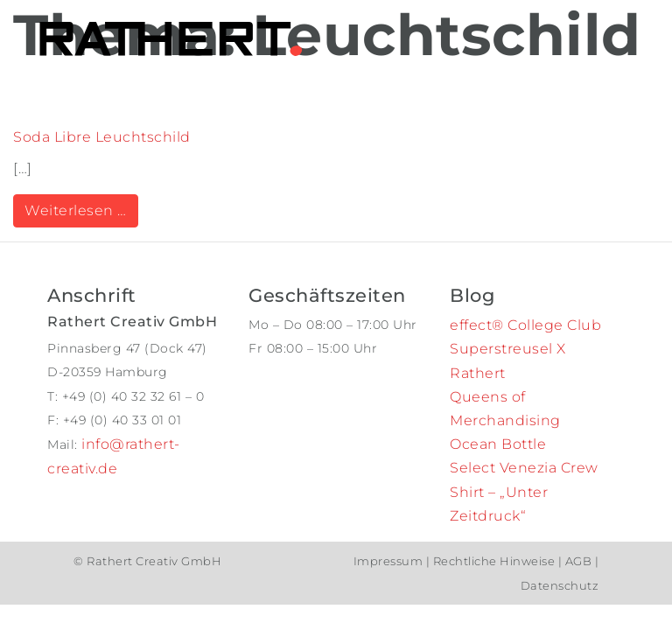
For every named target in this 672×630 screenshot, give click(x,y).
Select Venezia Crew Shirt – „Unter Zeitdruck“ (524, 491)
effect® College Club (525, 325)
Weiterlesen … (81, 209)
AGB (578, 561)
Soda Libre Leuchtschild (102, 137)
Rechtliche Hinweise (494, 561)
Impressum (390, 561)
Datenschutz (560, 585)
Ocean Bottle (498, 444)
